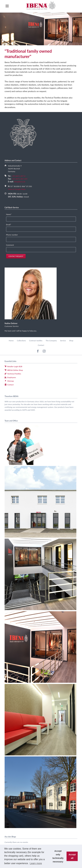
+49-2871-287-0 (18, 176)
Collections (21, 341)
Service (63, 341)
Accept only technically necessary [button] (58, 856)
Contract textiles (36, 341)
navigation (7, 6)
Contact (41, 345)
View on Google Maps (17, 189)
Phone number (12, 235)
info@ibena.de (20, 182)
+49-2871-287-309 (20, 179)
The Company (51, 341)
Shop (71, 341)
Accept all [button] (72, 856)
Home (11, 341)
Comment (10, 245)
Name (10, 214)
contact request (16, 256)
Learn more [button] (36, 863)
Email (10, 225)
